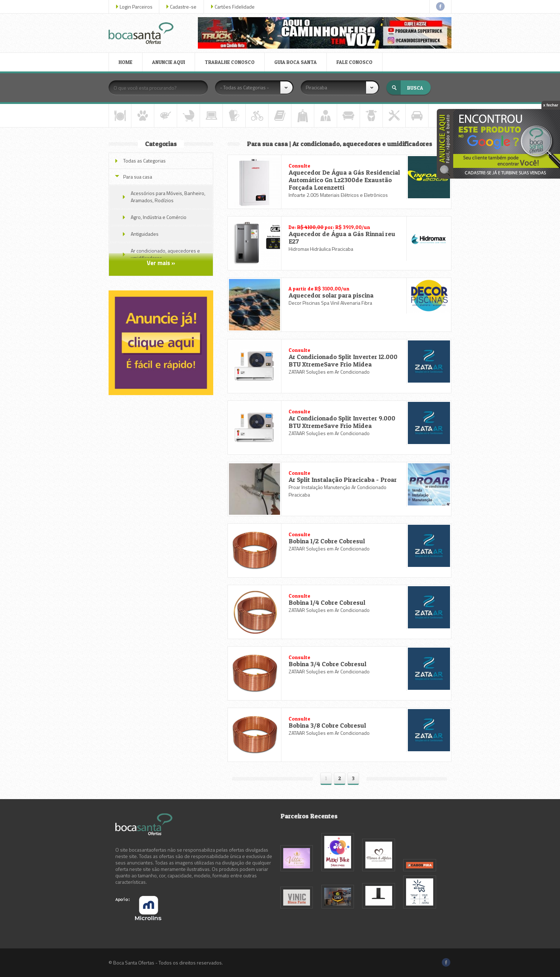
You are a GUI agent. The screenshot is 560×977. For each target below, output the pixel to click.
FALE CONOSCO (354, 62)
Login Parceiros (136, 7)
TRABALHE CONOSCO (230, 62)
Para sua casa (138, 177)
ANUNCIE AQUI (169, 62)
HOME (126, 62)
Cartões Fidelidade (235, 7)
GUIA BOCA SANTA (296, 62)
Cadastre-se (183, 7)
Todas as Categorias (144, 161)
